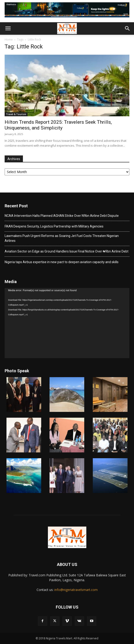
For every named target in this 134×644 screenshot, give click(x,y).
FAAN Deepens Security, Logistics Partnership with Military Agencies (54, 226)
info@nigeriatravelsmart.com (76, 590)
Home (9, 39)
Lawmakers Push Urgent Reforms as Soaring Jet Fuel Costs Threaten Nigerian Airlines (62, 238)
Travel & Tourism (16, 114)
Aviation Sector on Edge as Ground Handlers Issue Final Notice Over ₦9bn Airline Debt (67, 251)
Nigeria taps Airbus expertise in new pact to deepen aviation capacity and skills (62, 262)
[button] (8, 28)
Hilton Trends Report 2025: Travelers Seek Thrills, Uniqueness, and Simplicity (58, 125)
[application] (67, 323)
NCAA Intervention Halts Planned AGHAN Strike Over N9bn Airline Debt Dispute (62, 216)
